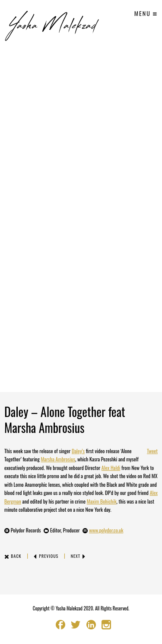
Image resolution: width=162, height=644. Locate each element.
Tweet (152, 451)
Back (13, 556)
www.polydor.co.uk (106, 530)
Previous (46, 556)
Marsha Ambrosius (58, 459)
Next (78, 556)
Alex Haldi (111, 468)
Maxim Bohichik (102, 501)
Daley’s (78, 451)
